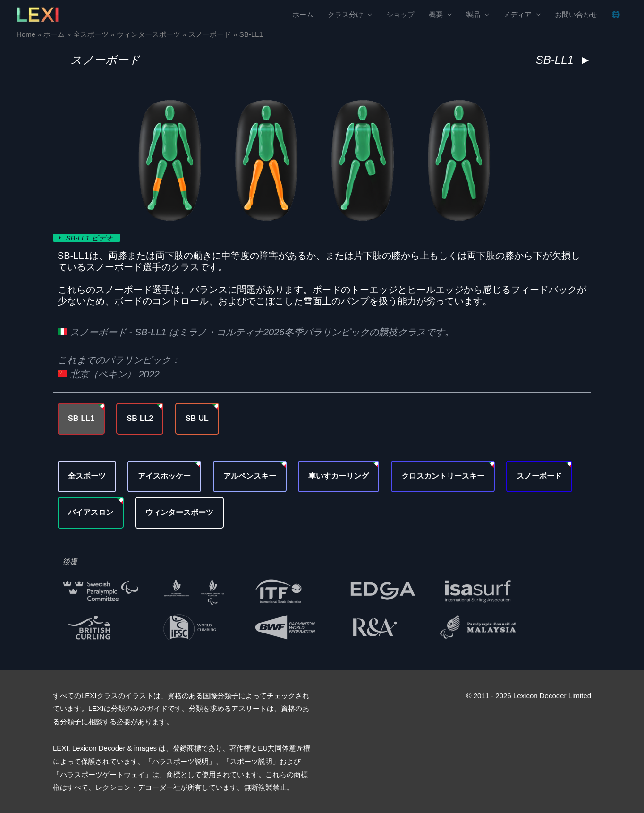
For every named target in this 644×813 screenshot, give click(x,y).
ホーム (303, 14)
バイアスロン (91, 512)
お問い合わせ (576, 14)
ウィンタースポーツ (179, 512)
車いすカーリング (339, 476)
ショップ (400, 14)
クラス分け (345, 14)
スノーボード (105, 60)
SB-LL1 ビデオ (90, 238)
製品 (473, 14)
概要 (436, 14)
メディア (517, 14)
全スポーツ (87, 476)
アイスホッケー (164, 476)
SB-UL (197, 418)
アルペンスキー (250, 476)
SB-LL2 (140, 418)
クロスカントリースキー (443, 476)
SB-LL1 (81, 418)
